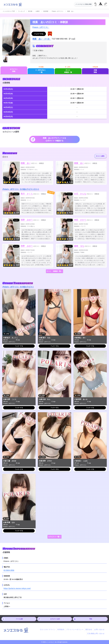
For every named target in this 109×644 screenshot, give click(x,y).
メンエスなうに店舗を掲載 (83, 4)
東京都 (30, 11)
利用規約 (61, 629)
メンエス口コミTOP (9, 11)
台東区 (38, 11)
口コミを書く (101, 156)
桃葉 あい (26, 163)
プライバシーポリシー (75, 629)
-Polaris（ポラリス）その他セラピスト (18, 287)
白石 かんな (80, 194)
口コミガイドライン (48, 629)
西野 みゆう (27, 220)
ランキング (21, 11)
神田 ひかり (80, 220)
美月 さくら (27, 194)
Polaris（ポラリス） (58, 11)
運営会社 (89, 629)
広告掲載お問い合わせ (96, 634)
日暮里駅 (46, 11)
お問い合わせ (99, 629)
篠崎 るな (79, 246)
